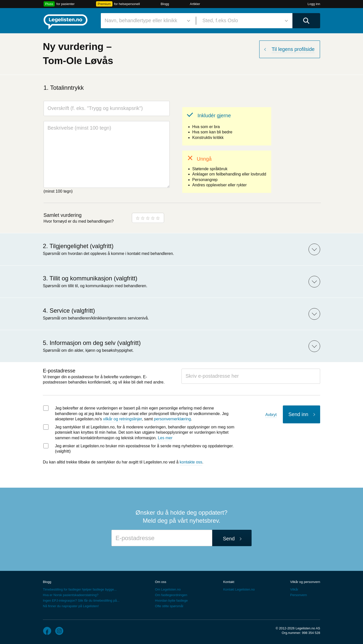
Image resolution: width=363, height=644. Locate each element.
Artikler (195, 4)
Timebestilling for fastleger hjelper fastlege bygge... (80, 589)
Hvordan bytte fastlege (171, 601)
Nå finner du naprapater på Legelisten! (71, 606)
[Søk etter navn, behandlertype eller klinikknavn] (146, 21)
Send (229, 539)
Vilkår (294, 589)
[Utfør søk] (306, 21)
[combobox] (146, 21)
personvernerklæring (173, 419)
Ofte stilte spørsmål (169, 606)
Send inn (298, 414)
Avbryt (271, 415)
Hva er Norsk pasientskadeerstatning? (71, 595)
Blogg (165, 4)
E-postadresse (59, 371)
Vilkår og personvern (305, 582)
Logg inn (314, 4)
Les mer (165, 438)
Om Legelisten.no (168, 589)
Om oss (161, 582)
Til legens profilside (293, 49)
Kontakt (229, 582)
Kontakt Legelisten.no (239, 589)
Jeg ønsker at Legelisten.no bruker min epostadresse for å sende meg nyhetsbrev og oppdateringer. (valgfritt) (144, 449)
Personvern (298, 595)
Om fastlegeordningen (171, 595)
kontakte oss (191, 462)
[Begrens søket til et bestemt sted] (244, 21)
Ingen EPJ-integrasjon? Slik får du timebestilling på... (81, 601)
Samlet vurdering (63, 215)
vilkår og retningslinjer (123, 419)
